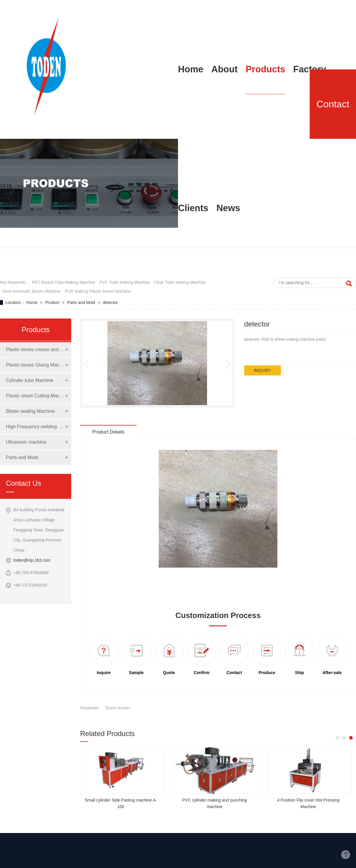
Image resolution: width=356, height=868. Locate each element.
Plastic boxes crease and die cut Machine (36, 349)
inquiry (263, 370)
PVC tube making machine (125, 282)
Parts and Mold (82, 302)
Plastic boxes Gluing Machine (36, 365)
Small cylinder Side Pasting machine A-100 (121, 803)
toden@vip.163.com (32, 560)
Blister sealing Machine (30, 411)
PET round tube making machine (64, 282)
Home (32, 302)
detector (111, 302)
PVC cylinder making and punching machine (214, 803)
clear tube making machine (180, 282)
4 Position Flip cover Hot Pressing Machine (308, 803)
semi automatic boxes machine (31, 291)
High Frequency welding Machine (36, 427)
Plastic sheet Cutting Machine (36, 396)
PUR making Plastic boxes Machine (98, 291)
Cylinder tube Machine (30, 380)
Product (53, 302)
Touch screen (117, 708)
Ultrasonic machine (26, 442)
